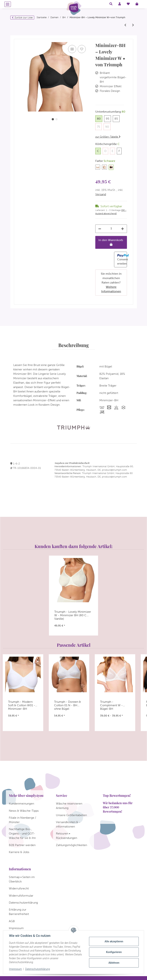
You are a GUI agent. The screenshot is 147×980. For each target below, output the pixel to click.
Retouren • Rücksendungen (67, 836)
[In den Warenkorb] (17, 37)
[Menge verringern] (100, 229)
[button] (111, 4)
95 (108, 118)
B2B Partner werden (22, 845)
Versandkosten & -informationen (68, 824)
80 (100, 118)
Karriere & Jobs (19, 852)
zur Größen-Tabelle (108, 137)
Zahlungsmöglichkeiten (71, 845)
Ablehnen (114, 963)
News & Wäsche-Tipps (24, 811)
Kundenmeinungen (21, 804)
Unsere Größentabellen (71, 815)
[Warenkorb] (138, 4)
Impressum (15, 969)
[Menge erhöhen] (123, 229)
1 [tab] (53, 119)
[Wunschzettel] (128, 4)
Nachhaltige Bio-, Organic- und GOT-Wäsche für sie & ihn (22, 833)
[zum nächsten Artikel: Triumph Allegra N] (133, 25)
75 (99, 126)
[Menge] (111, 228)
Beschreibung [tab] (73, 345)
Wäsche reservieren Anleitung (69, 806)
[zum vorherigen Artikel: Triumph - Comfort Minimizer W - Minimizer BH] (125, 25)
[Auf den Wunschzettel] (82, 49)
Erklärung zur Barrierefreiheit (19, 912)
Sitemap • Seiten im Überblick (22, 879)
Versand (101, 194)
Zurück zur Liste (24, 18)
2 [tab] (56, 119)
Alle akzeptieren (114, 941)
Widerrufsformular (21, 896)
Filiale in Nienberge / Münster (22, 820)
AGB (12, 921)
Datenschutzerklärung (38, 969)
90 (108, 126)
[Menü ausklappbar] (8, 4)
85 (117, 118)
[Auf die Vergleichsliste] (72, 49)
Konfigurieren (114, 952)
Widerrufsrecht (19, 888)
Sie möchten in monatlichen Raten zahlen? (111, 282)
